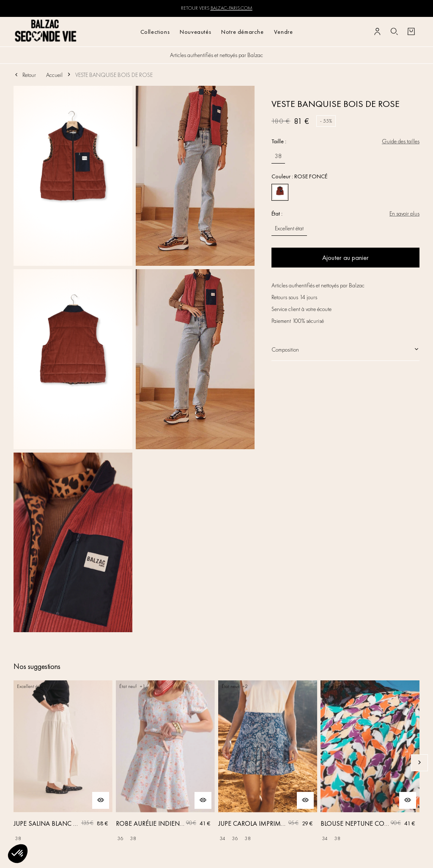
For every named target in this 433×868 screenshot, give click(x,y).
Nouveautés (195, 32)
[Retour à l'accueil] (46, 31)
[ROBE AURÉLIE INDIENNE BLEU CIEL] (165, 763)
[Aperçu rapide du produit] (101, 800)
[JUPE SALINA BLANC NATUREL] (63, 763)
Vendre (284, 32)
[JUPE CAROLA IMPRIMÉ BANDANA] (268, 763)
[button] (18, 854)
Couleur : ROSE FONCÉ (299, 176)
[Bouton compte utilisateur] (377, 32)
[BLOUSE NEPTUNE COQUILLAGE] (370, 763)
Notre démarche (242, 32)
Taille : (279, 141)
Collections (155, 32)
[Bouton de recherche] (394, 32)
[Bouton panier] (411, 32)
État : (277, 213)
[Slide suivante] (419, 763)
